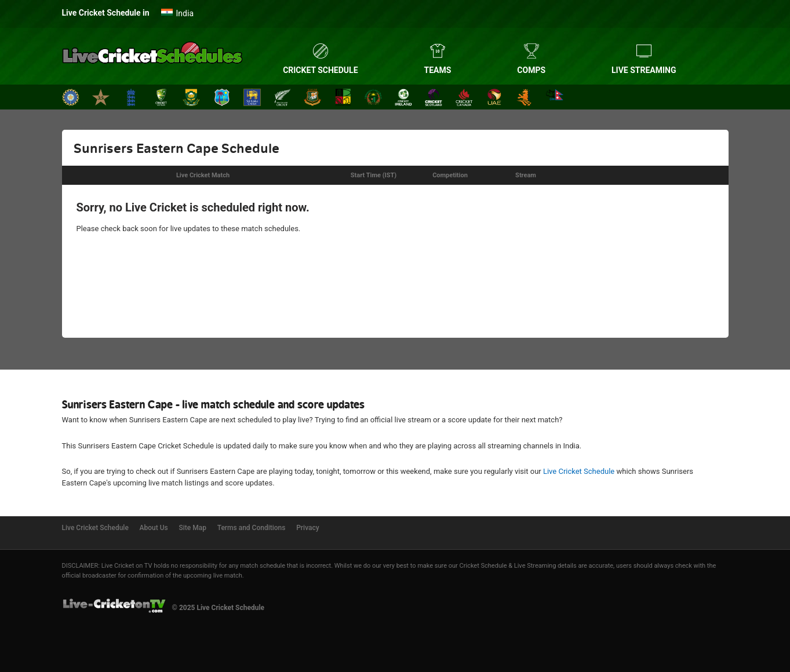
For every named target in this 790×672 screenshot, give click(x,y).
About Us (154, 528)
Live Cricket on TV (127, 566)
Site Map (193, 528)
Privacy (307, 528)
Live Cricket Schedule (579, 471)
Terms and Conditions (252, 528)
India (185, 13)
